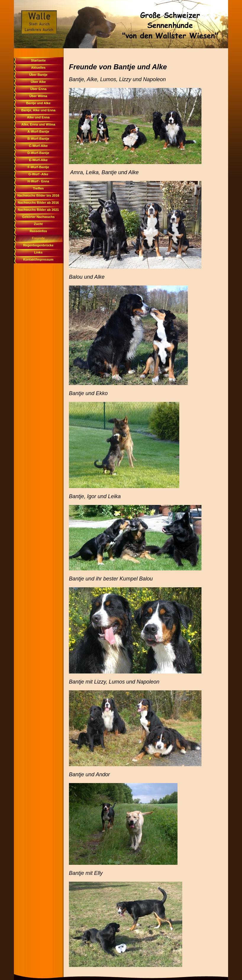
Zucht (38, 224)
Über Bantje (38, 75)
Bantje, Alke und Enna (38, 110)
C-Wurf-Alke (38, 146)
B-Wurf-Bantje (38, 139)
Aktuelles (38, 68)
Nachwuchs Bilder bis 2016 (38, 195)
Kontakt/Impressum (38, 259)
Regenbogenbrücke (38, 245)
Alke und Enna (38, 117)
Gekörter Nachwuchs (38, 217)
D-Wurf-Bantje (38, 153)
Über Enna (38, 89)
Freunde (38, 238)
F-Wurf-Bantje (38, 167)
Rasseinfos (38, 231)
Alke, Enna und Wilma (38, 124)
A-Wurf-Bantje (38, 131)
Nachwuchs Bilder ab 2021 (38, 210)
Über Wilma (38, 96)
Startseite (38, 60)
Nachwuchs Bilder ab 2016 (38, 203)
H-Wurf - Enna (38, 181)
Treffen (38, 188)
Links (38, 252)
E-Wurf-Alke (38, 160)
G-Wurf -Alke (38, 174)
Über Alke (38, 82)
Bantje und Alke (38, 103)
